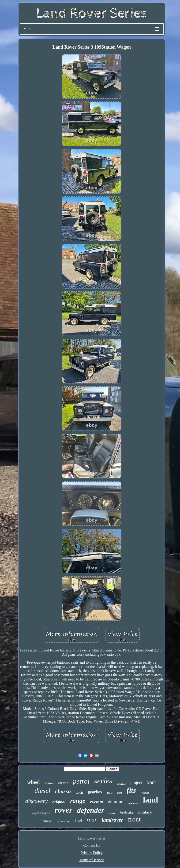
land (150, 800)
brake (112, 813)
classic (47, 821)
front (134, 819)
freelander (127, 813)
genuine (116, 801)
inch (80, 792)
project (136, 783)
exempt (97, 802)
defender (91, 810)
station (49, 783)
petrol (81, 781)
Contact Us (92, 845)
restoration (64, 821)
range (78, 801)
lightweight (41, 813)
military (145, 812)
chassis (63, 791)
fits (131, 790)
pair (110, 792)
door (151, 782)
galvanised (133, 803)
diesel (42, 791)
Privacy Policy (92, 853)
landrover (112, 820)
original (59, 802)
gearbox (95, 792)
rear (92, 819)
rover (64, 810)
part (120, 793)
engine (63, 783)
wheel (34, 782)
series (103, 781)
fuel (79, 820)
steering (121, 784)
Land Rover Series (92, 838)
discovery (37, 801)
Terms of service (92, 860)
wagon (145, 793)
